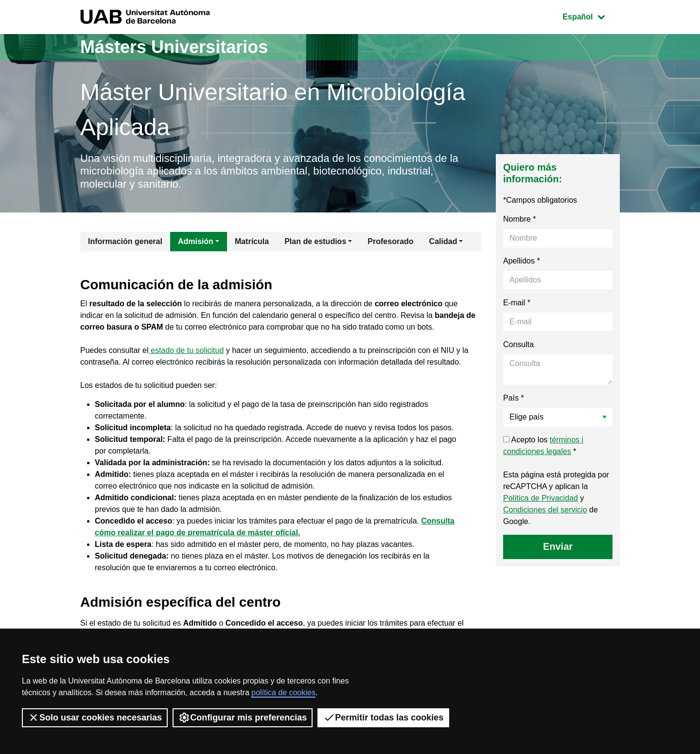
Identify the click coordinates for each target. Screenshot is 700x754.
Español (591, 16)
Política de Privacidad (541, 498)
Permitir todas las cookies (383, 718)
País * (514, 398)
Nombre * (520, 219)
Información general (125, 241)
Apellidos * (522, 261)
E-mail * (517, 303)
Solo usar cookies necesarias (95, 718)
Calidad (443, 241)
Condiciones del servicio (545, 510)
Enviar (558, 546)
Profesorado (390, 241)
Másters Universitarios (174, 47)
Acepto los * (543, 446)
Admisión (196, 241)
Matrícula (252, 241)
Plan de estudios (315, 241)
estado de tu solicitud (186, 350)
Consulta (518, 344)
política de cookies (283, 693)
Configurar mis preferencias (243, 718)
